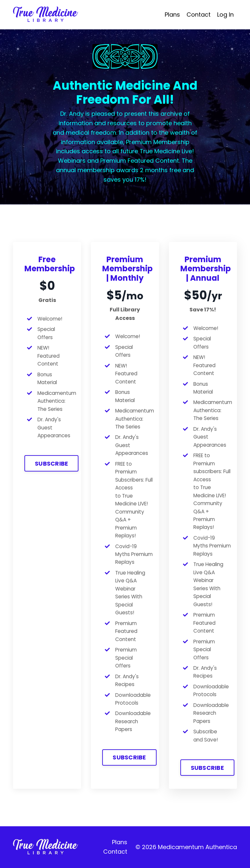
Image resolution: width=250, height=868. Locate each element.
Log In (225, 15)
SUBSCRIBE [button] (51, 464)
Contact (199, 15)
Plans (172, 15)
